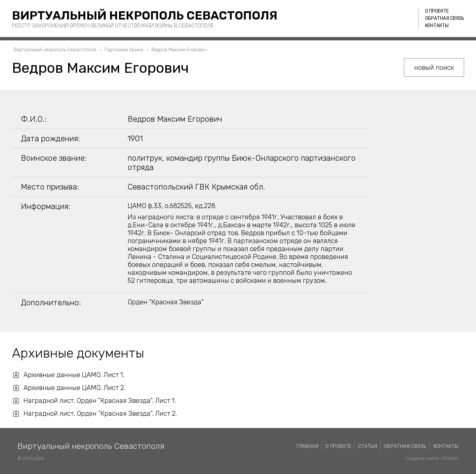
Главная (307, 446)
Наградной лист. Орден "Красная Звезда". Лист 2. (100, 413)
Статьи (367, 446)
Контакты (437, 26)
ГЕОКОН (450, 458)
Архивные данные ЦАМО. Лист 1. (74, 375)
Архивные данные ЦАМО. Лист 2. (74, 388)
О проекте (437, 11)
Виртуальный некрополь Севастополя (145, 15)
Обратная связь (445, 18)
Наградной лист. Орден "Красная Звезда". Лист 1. (100, 401)
